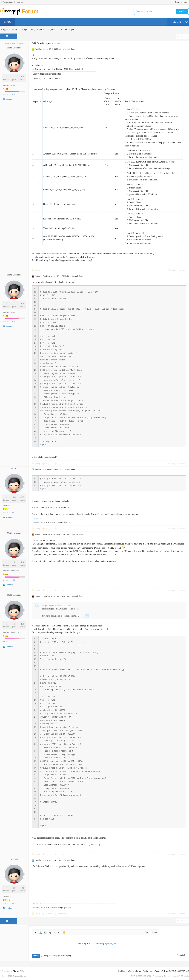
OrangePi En (161, 971)
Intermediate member (11, 85)
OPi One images (67, 29)
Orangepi (19, 2)
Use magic (172, 270)
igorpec (14, 468)
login (177, 2)
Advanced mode (151, 932)
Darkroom (147, 971)
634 (14, 497)
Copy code (44, 445)
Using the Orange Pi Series (32, 29)
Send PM (9, 99)
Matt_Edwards (14, 48)
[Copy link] (56, 44)
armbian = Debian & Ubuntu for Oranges (47, 522)
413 (22, 77)
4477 (22, 497)
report (183, 270)
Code (59, 932)
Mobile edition (134, 971)
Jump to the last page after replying (56, 956)
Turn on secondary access (188, 2)
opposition (62, 463)
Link (50, 932)
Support (49, 463)
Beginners (52, 29)
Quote (55, 932)
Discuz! (16, 971)
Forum (7, 22)
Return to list (182, 37)
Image (45, 932)
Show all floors (69, 49)
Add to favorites (7, 2)
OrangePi (4, 29)
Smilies (64, 932)
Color (40, 932)
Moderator (7, 506)
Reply (38, 270)
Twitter (68, 522)
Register (184, 2)
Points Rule (181, 955)
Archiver (122, 971)
